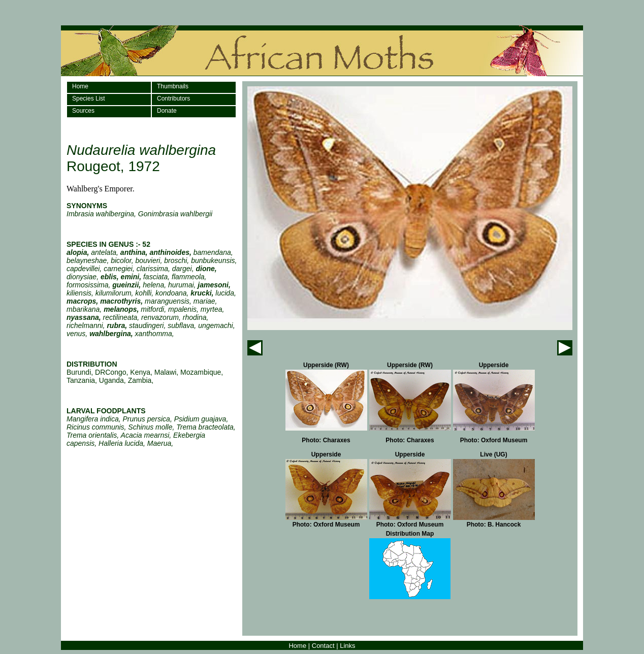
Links (347, 646)
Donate (167, 111)
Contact (323, 646)
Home (80, 86)
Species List (89, 99)
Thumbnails (173, 86)
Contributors (173, 99)
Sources (83, 111)
